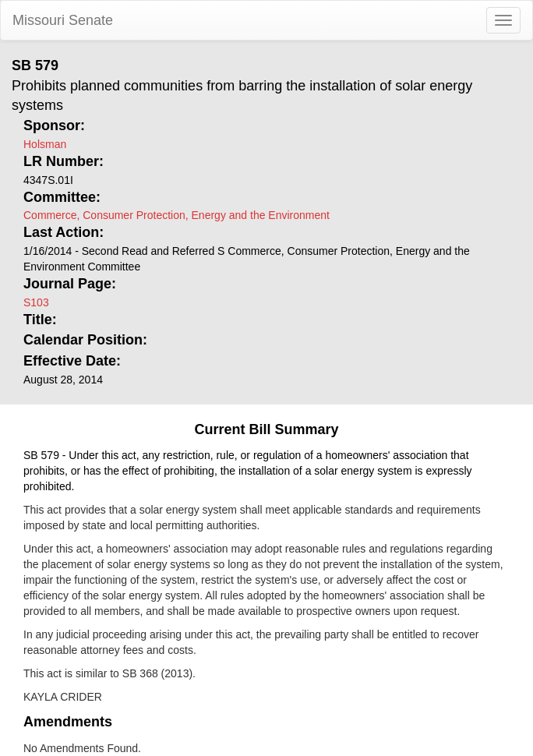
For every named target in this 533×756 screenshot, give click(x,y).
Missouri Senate (63, 20)
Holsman (45, 144)
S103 (36, 302)
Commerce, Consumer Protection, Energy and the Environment (176, 215)
